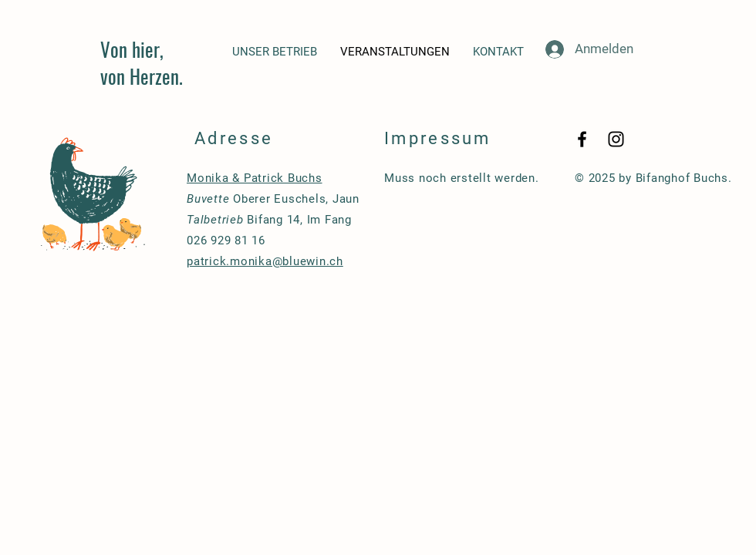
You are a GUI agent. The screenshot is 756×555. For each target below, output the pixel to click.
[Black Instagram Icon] (616, 139)
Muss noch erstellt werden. (462, 178)
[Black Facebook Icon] (582, 139)
